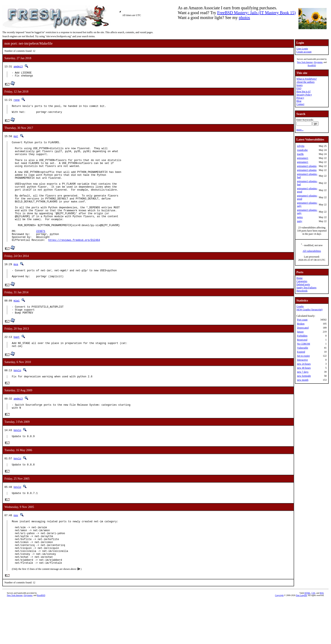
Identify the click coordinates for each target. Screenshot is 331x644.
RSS (322, 637)
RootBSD (312, 65)
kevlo (17, 400)
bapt (17, 365)
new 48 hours (304, 368)
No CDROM (304, 344)
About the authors (305, 82)
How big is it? (304, 91)
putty (300, 221)
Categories (302, 281)
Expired (301, 352)
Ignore (300, 332)
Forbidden (302, 336)
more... (300, 130)
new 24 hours (304, 364)
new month (303, 380)
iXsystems (318, 62)
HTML (307, 637)
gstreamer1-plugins (307, 166)
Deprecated (303, 328)
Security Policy (304, 95)
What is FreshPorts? (307, 79)
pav (16, 549)
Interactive (302, 360)
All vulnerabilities (312, 251)
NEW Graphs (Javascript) (309, 310)
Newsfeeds (302, 291)
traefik (300, 154)
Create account (304, 52)
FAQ (299, 88)
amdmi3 (18, 66)
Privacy (300, 98)
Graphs (300, 306)
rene (17, 101)
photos (244, 18)
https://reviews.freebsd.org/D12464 (74, 265)
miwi (17, 327)
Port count (302, 320)
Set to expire (303, 356)
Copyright (279, 639)
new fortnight (304, 376)
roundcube (302, 150)
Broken (301, 324)
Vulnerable (303, 348)
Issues (299, 85)
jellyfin (301, 146)
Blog (299, 101)
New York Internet (305, 62)
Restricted (302, 340)
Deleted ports (303, 284)
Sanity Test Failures (306, 288)
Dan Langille (301, 639)
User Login (302, 49)
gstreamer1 (303, 158)
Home (299, 278)
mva (16, 289)
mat (16, 139)
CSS (313, 637)
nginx (300, 217)
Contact (300, 104)
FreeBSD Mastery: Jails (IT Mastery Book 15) (256, 13)
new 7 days (303, 372)
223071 (41, 254)
